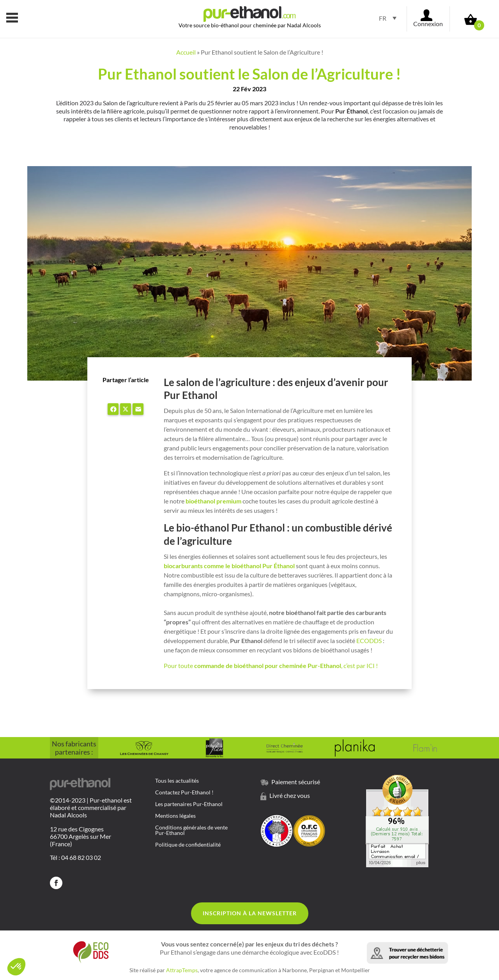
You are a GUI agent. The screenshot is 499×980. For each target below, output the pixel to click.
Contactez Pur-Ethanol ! (184, 793)
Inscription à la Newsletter (250, 913)
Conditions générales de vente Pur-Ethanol (191, 830)
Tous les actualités (177, 781)
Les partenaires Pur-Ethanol (189, 804)
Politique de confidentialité (188, 845)
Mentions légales (175, 816)
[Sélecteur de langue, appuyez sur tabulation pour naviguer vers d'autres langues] (385, 18)
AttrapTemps (182, 970)
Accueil (186, 52)
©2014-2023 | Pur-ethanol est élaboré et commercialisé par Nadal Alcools (91, 807)
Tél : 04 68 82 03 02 (75, 857)
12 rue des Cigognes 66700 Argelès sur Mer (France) (81, 836)
